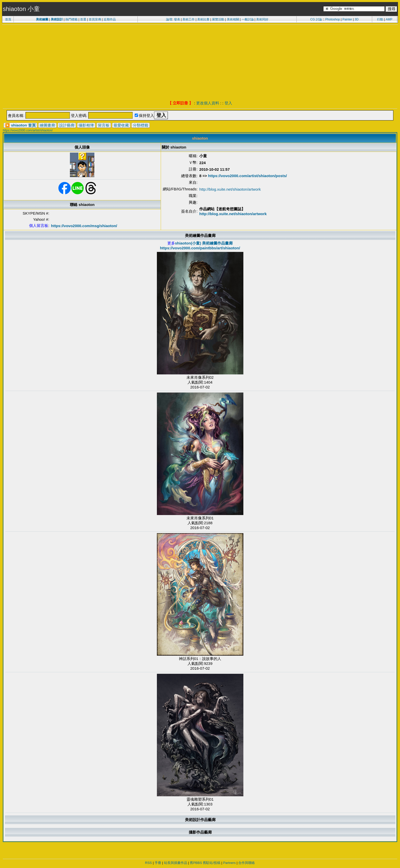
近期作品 (110, 19)
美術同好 (262, 19)
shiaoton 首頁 (23, 125)
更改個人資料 (208, 103)
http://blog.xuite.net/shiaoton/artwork (230, 189)
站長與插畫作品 (176, 863)
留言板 (104, 125)
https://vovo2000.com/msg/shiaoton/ (84, 226)
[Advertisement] (200, 63)
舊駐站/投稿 (212, 863)
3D (357, 19)
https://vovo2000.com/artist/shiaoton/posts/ (248, 176)
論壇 (169, 19)
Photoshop (333, 19)
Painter (347, 19)
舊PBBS (196, 863)
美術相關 (233, 19)
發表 (177, 19)
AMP (389, 19)
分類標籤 (141, 125)
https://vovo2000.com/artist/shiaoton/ (28, 130)
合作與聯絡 (247, 863)
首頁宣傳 (95, 19)
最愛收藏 (121, 125)
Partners (229, 863)
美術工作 (189, 19)
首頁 (8, 19)
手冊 (158, 863)
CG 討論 (316, 19)
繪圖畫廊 (47, 125)
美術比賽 (203, 19)
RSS (149, 863)
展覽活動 (218, 19)
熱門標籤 (71, 19)
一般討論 (248, 19)
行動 (380, 19)
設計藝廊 (67, 125)
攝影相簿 (86, 125)
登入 (228, 103)
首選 (83, 19)
